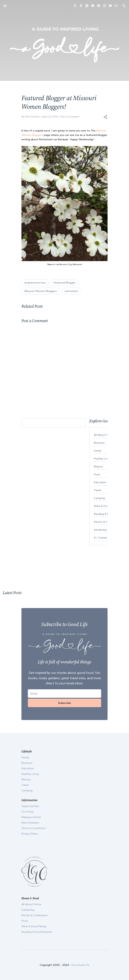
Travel (25, 785)
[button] (105, 117)
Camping (27, 790)
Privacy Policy (30, 834)
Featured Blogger (65, 283)
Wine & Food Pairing (34, 926)
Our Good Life (80, 965)
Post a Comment (70, 117)
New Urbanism (30, 823)
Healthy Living (30, 774)
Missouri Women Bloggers (41, 291)
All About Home (31, 904)
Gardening (28, 910)
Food (25, 921)
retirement (71, 291)
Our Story (28, 812)
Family (25, 757)
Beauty (26, 779)
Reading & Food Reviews (37, 932)
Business (27, 763)
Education (28, 768)
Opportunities (30, 806)
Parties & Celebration (35, 915)
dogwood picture (35, 283)
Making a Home (31, 817)
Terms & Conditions (34, 828)
